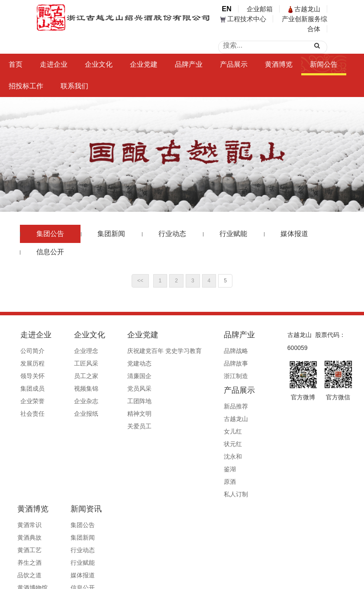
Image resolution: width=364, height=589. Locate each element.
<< (140, 281)
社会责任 (32, 414)
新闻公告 (324, 64)
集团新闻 (111, 234)
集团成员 (32, 388)
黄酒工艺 (19, 499)
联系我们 (74, 86)
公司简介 (32, 351)
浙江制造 (203, 376)
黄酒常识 (19, 474)
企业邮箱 (260, 9)
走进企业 (54, 64)
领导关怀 (32, 376)
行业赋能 (233, 234)
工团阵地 (117, 401)
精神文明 (117, 414)
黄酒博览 (279, 64)
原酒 (239, 426)
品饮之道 (19, 524)
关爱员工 (117, 426)
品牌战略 (203, 351)
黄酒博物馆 (22, 537)
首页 (16, 64)
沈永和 (242, 401)
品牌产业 (189, 64)
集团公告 (50, 234)
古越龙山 (304, 9)
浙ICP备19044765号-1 (244, 560)
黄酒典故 (19, 487)
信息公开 (50, 252)
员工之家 (75, 376)
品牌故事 (203, 363)
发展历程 (32, 363)
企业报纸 (75, 414)
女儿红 (242, 376)
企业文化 (99, 64)
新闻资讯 (64, 458)
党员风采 (117, 388)
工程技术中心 (243, 19)
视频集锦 (75, 388)
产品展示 (234, 64)
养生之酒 (19, 512)
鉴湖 (239, 414)
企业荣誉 (32, 401)
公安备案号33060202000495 (315, 560)
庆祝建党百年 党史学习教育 (142, 351)
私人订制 (245, 439)
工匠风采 (75, 363)
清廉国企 (117, 376)
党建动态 (117, 363)
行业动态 (172, 234)
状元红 (242, 388)
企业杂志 (75, 401)
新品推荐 (245, 351)
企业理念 (75, 351)
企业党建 (144, 64)
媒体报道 (294, 234)
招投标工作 (26, 86)
